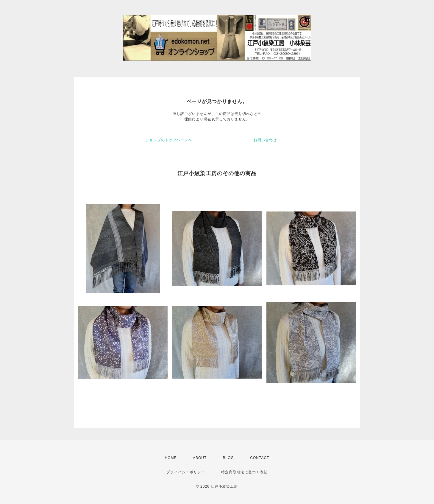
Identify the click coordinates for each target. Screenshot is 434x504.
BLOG (228, 458)
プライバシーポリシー (186, 472)
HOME (171, 458)
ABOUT (200, 458)
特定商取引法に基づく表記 (244, 472)
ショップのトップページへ (169, 140)
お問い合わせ (265, 140)
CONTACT (260, 458)
